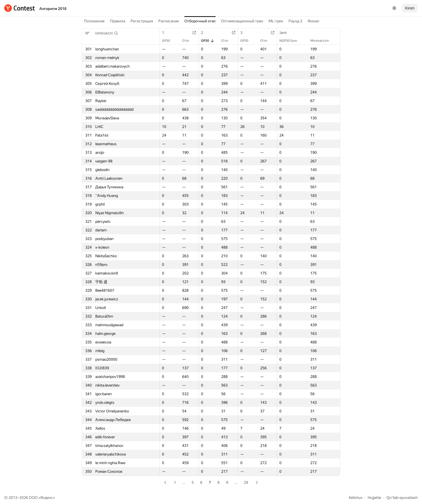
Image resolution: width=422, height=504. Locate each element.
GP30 (169, 41)
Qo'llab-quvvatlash (402, 498)
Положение (94, 21)
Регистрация (142, 21)
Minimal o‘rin (322, 41)
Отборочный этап (200, 21)
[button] (107, 33)
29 (246, 482)
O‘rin (188, 41)
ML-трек (276, 21)
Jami (286, 33)
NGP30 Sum (291, 41)
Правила (118, 21)
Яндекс (47, 498)
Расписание (169, 21)
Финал (313, 21)
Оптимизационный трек (242, 21)
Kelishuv (356, 498)
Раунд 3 (295, 21)
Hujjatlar (374, 498)
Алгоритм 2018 (53, 9)
